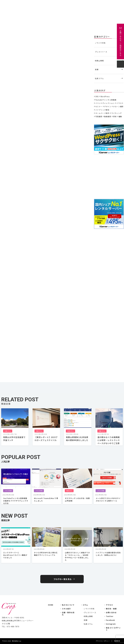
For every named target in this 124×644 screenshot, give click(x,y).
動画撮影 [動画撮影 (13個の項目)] (108, 116)
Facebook (110, 620)
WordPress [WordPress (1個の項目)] (105, 96)
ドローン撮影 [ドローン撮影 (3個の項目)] (118, 106)
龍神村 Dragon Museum (16, 240)
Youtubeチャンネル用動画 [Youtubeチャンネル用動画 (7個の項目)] (106, 100)
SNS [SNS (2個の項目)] (97, 96)
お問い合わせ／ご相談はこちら (120, 43)
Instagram (111, 624)
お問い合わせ (115, 3)
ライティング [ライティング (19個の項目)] (117, 113)
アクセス (104, 3)
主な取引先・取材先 (75, 3)
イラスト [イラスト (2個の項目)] (120, 103)
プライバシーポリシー (103, 641)
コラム (85, 605)
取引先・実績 (111, 609)
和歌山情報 (99, 61)
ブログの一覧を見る (63, 579)
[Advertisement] (109, 177)
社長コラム (6, 36)
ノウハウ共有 (100, 43)
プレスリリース (101, 52)
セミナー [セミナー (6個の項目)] (99, 106)
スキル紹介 (66, 609)
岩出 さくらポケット (113, 629)
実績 (63, 3)
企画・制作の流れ (91, 3)
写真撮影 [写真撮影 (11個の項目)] (99, 116)
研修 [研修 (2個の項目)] (115, 116)
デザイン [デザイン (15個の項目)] (108, 106)
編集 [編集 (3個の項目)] (120, 116)
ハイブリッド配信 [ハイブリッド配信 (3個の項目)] (102, 110)
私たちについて (52, 3)
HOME (51, 605)
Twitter (110, 616)
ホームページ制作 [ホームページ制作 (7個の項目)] (102, 113)
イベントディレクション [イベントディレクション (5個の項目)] (105, 103)
